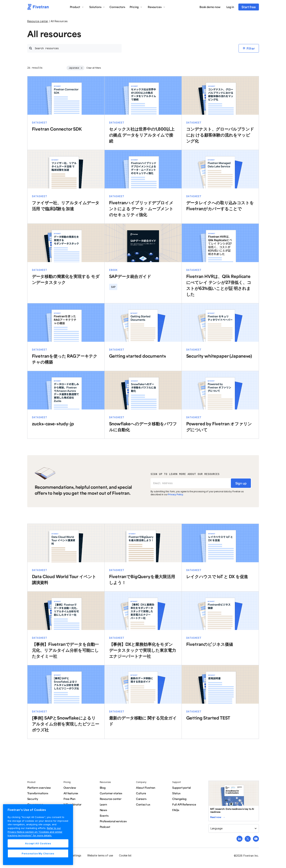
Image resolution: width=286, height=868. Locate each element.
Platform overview (39, 788)
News (103, 810)
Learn (103, 804)
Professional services (113, 821)
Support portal (181, 788)
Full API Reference (184, 804)
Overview (70, 788)
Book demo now (210, 7)
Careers (141, 799)
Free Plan (69, 799)
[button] (77, 7)
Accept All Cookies (38, 843)
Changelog (179, 799)
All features (71, 793)
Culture (141, 793)
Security (33, 799)
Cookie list (125, 855)
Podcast (105, 827)
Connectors (117, 7)
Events (104, 816)
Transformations (38, 793)
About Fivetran (146, 788)
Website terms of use (100, 855)
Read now (216, 817)
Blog (103, 788)
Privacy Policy (175, 494)
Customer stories (111, 793)
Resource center (38, 21)
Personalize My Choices (38, 853)
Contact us (143, 804)
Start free (249, 7)
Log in (230, 7)
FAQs (176, 810)
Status (176, 793)
